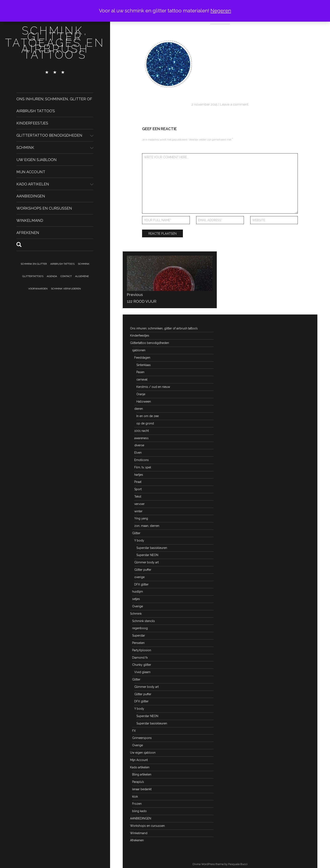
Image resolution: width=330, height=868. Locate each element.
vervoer (139, 504)
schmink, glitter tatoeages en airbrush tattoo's (55, 43)
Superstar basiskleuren (152, 548)
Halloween (144, 402)
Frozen (137, 804)
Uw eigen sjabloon (37, 160)
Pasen (140, 372)
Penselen (138, 643)
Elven (138, 453)
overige (139, 577)
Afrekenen (28, 233)
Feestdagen (142, 358)
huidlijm (138, 592)
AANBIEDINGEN (31, 196)
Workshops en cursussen (44, 208)
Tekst (138, 497)
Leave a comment (234, 104)
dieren (139, 409)
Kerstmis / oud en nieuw (153, 387)
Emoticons (142, 460)
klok (135, 797)
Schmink (25, 147)
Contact (66, 276)
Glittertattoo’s (33, 276)
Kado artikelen (33, 184)
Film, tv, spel (143, 467)
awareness (141, 438)
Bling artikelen (142, 774)
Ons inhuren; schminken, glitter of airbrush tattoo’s (164, 328)
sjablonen (139, 350)
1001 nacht (142, 431)
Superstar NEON (147, 555)
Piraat (138, 482)
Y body (139, 540)
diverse (139, 445)
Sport (138, 489)
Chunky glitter (142, 665)
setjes (136, 599)
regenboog (140, 628)
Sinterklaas (144, 365)
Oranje (141, 394)
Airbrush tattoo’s (62, 264)
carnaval (142, 379)
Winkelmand (30, 220)
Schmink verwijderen (66, 289)
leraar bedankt (142, 789)
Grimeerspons (142, 738)
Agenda (52, 276)
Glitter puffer (143, 570)
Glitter (136, 533)
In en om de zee (148, 416)
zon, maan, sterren (147, 526)
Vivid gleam (142, 672)
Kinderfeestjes (32, 123)
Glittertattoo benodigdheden (49, 135)
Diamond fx (140, 658)
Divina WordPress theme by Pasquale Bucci (220, 864)
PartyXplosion (142, 650)
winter (138, 511)
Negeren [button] (221, 11)
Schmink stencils (144, 621)
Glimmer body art (146, 562)
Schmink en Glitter (34, 264)
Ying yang (141, 518)
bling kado (139, 811)
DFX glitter (141, 584)
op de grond (145, 423)
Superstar (139, 635)
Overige (138, 606)
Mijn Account (31, 172)
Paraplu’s (138, 782)
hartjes (139, 475)
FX (134, 731)
